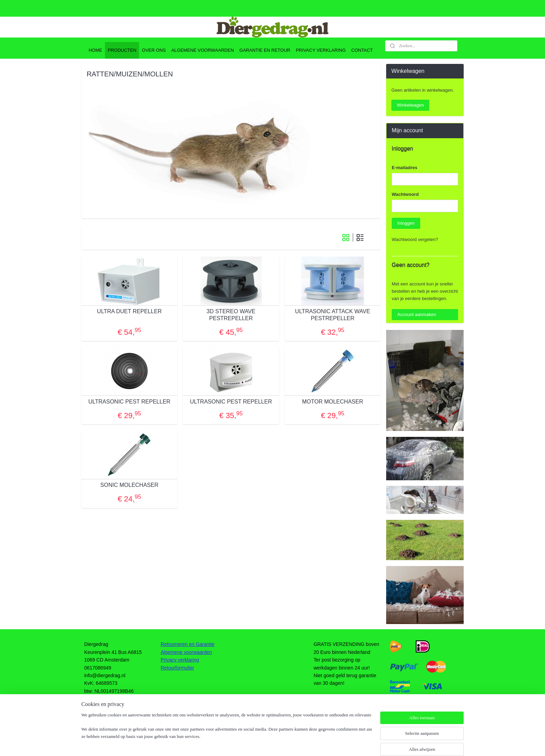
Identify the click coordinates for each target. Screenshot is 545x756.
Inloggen (406, 223)
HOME (95, 50)
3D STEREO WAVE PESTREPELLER (231, 315)
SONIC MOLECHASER (129, 485)
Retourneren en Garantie (188, 644)
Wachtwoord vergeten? (415, 239)
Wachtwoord (405, 194)
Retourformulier (177, 668)
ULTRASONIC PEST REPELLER (129, 402)
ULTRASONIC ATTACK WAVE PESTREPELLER (333, 315)
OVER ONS (154, 50)
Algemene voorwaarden (186, 652)
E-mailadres (405, 168)
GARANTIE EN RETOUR (265, 50)
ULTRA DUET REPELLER (129, 311)
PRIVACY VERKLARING (321, 50)
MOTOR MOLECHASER (333, 402)
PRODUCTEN (122, 50)
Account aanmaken (417, 314)
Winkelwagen (410, 105)
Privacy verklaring (180, 660)
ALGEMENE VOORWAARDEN (203, 50)
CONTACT (362, 50)
